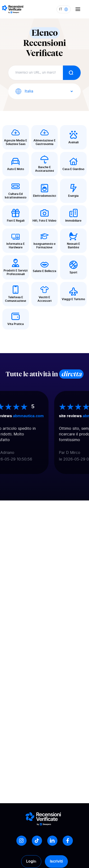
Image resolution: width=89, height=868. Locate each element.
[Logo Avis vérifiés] (13, 9)
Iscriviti (56, 861)
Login (31, 861)
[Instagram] (21, 841)
